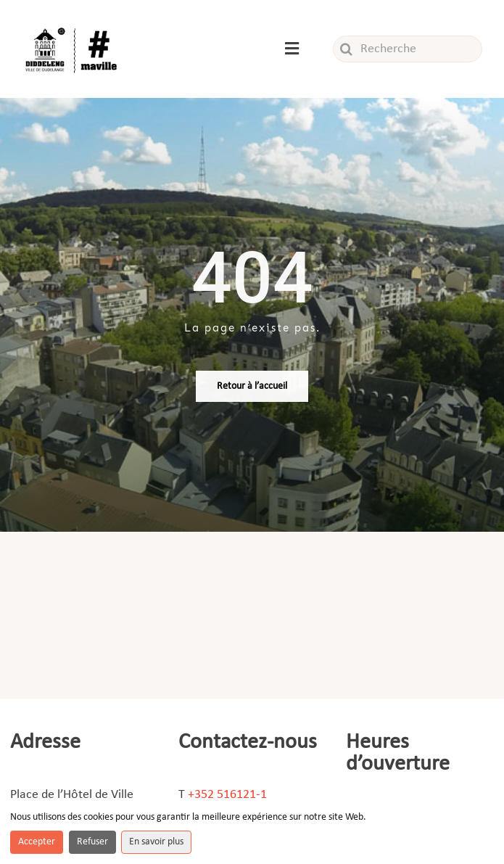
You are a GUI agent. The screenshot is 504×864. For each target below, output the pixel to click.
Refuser (92, 842)
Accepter (37, 842)
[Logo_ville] (73, 28)
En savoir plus (156, 842)
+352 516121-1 (227, 795)
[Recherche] (408, 49)
